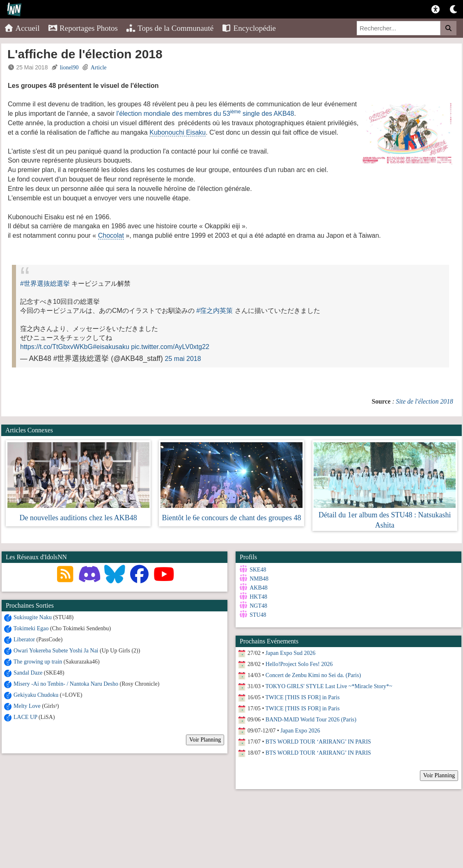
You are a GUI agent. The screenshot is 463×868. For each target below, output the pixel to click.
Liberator (24, 640)
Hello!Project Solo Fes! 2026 (297, 662)
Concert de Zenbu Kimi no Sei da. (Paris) (311, 673)
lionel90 (69, 68)
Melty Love (27, 706)
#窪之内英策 (214, 311)
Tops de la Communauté (170, 28)
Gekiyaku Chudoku (36, 695)
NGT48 (256, 606)
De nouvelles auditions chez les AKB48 (78, 518)
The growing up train (38, 662)
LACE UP (25, 717)
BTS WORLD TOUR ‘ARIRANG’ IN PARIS (316, 739)
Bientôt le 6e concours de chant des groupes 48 (232, 518)
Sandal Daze (28, 673)
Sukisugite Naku (33, 617)
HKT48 (256, 597)
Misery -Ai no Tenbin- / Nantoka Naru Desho (67, 684)
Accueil (22, 28)
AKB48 (257, 588)
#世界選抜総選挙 (45, 284)
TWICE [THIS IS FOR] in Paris (301, 695)
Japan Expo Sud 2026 (289, 651)
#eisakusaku (111, 347)
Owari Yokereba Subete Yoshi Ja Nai (56, 651)
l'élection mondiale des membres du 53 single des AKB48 (205, 114)
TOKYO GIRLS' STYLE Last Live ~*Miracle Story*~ (327, 684)
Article (99, 68)
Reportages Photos (83, 28)
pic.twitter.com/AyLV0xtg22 (170, 347)
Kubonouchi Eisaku (178, 132)
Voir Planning (205, 740)
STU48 (256, 615)
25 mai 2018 (183, 359)
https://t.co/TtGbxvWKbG (56, 347)
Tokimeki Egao (31, 628)
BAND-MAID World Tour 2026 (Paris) (309, 717)
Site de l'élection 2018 (425, 401)
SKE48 (256, 570)
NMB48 (257, 579)
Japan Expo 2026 (298, 728)
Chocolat (111, 235)
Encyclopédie (249, 28)
